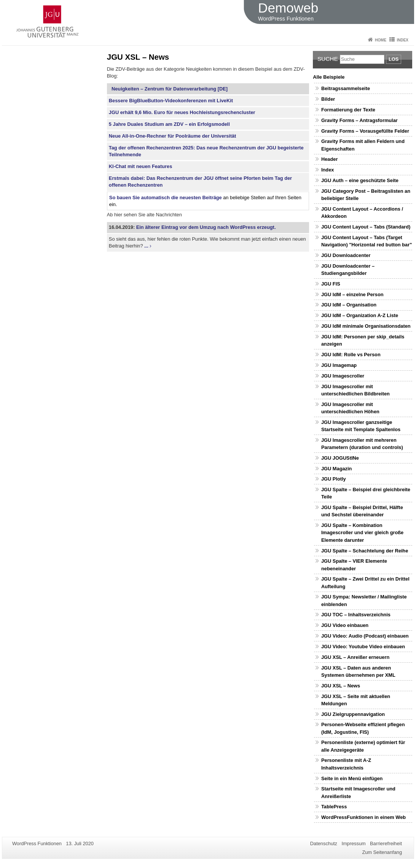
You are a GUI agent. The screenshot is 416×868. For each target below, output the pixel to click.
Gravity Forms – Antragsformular (359, 120)
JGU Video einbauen (345, 625)
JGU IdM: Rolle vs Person (351, 355)
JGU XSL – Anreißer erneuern (355, 657)
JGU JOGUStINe (340, 458)
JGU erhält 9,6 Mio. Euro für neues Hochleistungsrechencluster (182, 112)
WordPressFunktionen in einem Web (363, 817)
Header (329, 159)
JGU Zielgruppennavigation (353, 714)
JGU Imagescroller (343, 376)
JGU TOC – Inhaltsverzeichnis (356, 615)
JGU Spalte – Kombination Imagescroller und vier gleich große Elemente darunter (362, 532)
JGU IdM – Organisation (349, 305)
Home (381, 40)
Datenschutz (324, 843)
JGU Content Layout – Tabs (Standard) (366, 227)
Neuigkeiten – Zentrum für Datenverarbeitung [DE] (168, 89)
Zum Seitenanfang (382, 852)
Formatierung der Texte (348, 110)
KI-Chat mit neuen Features (140, 166)
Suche (328, 59)
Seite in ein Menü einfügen (352, 778)
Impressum (353, 843)
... (146, 246)
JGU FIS (331, 284)
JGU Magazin (336, 469)
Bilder (328, 99)
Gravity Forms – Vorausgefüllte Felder (365, 131)
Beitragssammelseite (346, 88)
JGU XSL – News (341, 686)
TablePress (334, 807)
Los (394, 59)
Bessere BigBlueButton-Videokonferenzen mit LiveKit (171, 101)
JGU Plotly (334, 479)
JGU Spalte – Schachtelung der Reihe (365, 551)
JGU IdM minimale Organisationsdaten (366, 326)
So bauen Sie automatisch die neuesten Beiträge (166, 198)
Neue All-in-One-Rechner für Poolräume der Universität (172, 136)
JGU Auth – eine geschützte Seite (360, 180)
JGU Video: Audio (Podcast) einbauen (365, 636)
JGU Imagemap (339, 365)
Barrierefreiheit (386, 843)
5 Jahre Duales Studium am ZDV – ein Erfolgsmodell (169, 124)
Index (402, 40)
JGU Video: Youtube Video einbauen (363, 647)
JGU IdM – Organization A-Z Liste (360, 315)
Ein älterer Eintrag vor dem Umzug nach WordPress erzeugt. (206, 227)
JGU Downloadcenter (346, 255)
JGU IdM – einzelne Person (352, 294)
